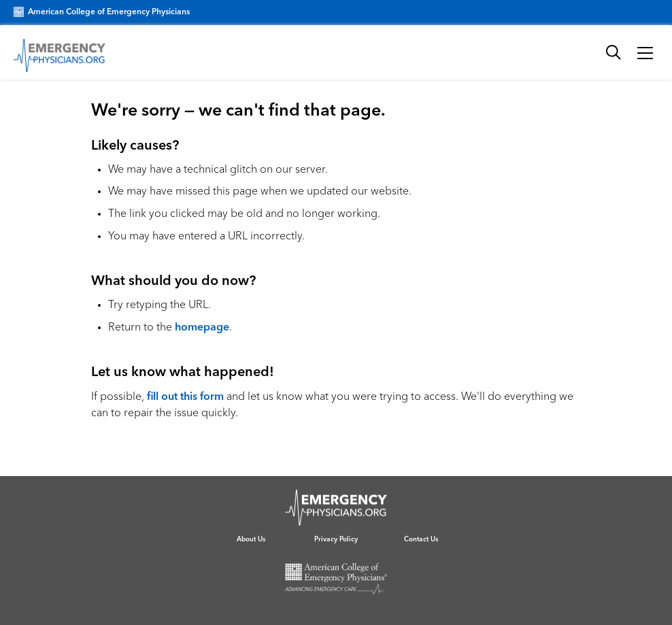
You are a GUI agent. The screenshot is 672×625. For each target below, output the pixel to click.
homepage (202, 328)
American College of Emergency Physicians (102, 12)
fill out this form (185, 397)
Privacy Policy (336, 539)
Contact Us (421, 539)
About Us (251, 539)
